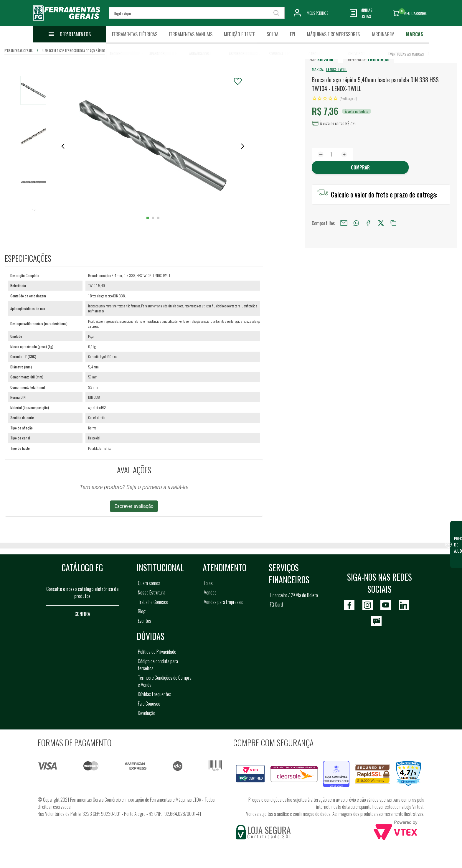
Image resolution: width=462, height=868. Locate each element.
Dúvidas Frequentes (155, 694)
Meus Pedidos (317, 13)
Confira (82, 614)
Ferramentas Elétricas (135, 34)
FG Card (276, 605)
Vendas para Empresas (223, 602)
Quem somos (149, 583)
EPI (293, 34)
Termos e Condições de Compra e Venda (165, 681)
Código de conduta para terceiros (158, 665)
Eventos (145, 621)
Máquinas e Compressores (333, 34)
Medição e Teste (239, 34)
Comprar (360, 167)
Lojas (208, 583)
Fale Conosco (149, 704)
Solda (273, 34)
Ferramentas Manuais (191, 34)
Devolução (147, 713)
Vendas (210, 592)
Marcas (415, 34)
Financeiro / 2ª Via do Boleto (294, 595)
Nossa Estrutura (152, 592)
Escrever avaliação (134, 506)
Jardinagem (383, 34)
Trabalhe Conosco (153, 602)
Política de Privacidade (157, 652)
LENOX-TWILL (337, 69)
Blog (142, 611)
